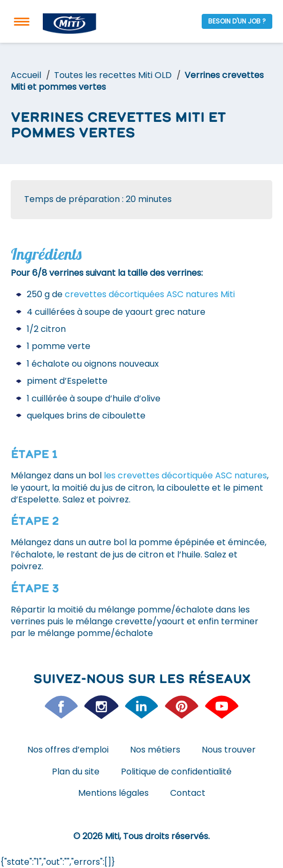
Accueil (26, 75)
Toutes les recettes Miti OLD (113, 75)
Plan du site (76, 772)
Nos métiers (155, 750)
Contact (188, 793)
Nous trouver (229, 750)
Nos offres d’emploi (68, 750)
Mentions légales (113, 793)
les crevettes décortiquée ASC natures (185, 475)
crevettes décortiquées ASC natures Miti (150, 294)
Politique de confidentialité (176, 772)
